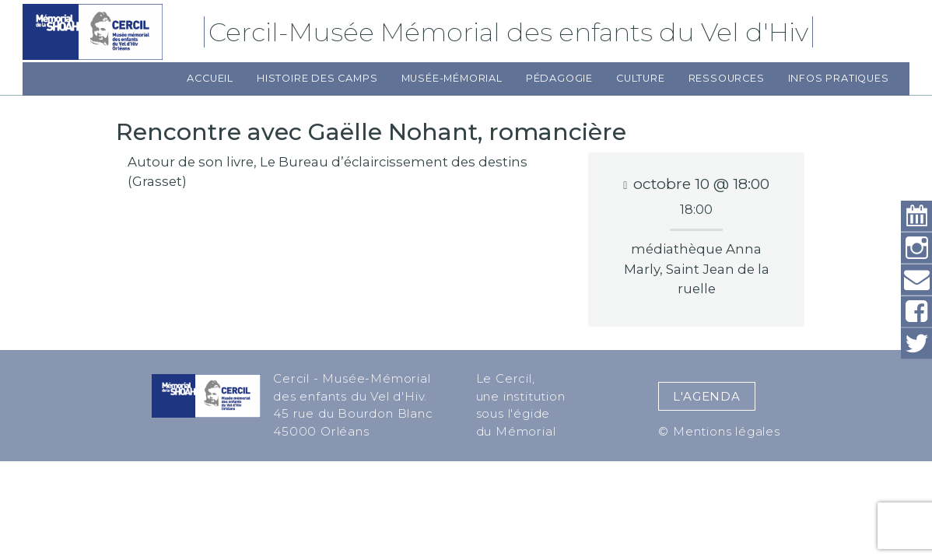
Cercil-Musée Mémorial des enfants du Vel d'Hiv (511, 32)
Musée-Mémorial (452, 78)
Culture (641, 78)
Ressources (727, 78)
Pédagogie (559, 78)
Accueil (210, 78)
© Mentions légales (719, 431)
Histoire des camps (317, 78)
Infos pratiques (839, 78)
